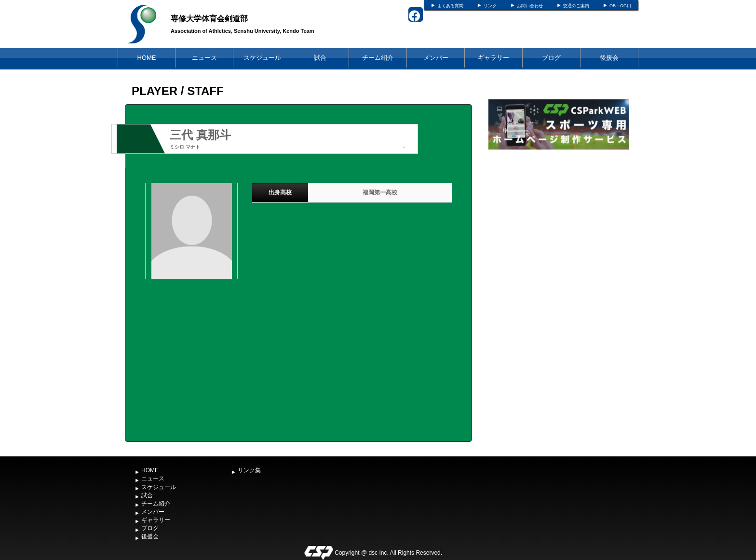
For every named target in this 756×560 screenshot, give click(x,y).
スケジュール (262, 58)
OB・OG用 (620, 6)
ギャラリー (493, 58)
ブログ (551, 58)
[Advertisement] (559, 224)
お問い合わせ (530, 6)
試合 (320, 58)
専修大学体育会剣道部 (209, 19)
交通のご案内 (576, 6)
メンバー (436, 58)
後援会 (609, 58)
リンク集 (249, 470)
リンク (490, 6)
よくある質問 (450, 6)
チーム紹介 (378, 58)
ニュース (204, 58)
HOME (147, 58)
